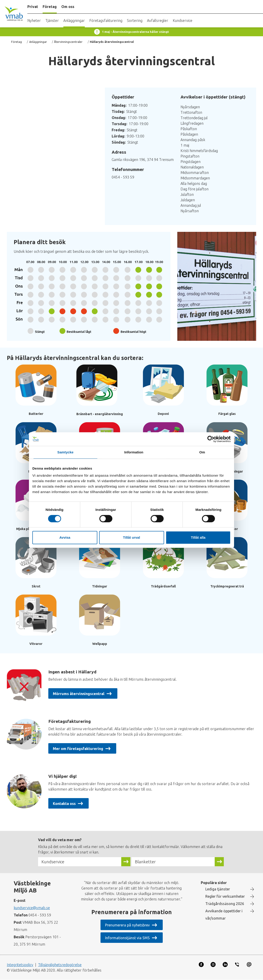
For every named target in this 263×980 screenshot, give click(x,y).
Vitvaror (36, 644)
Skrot (36, 586)
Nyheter (34, 21)
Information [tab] (134, 452)
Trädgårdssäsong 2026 (225, 904)
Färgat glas (227, 414)
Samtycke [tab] (66, 452)
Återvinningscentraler (68, 42)
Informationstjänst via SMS (127, 938)
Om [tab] (202, 452)
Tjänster (52, 21)
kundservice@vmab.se (32, 908)
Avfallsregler (158, 21)
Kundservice (183, 21)
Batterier (36, 414)
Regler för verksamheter (225, 896)
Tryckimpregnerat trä (227, 586)
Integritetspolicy (20, 965)
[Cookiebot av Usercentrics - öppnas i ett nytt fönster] (211, 439)
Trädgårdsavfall (163, 586)
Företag (17, 42)
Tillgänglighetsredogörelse (60, 965)
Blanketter (145, 862)
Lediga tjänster (218, 889)
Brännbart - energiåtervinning (100, 414)
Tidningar (100, 586)
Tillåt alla (198, 537)
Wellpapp (100, 644)
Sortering (135, 21)
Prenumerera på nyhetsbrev (127, 925)
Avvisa (65, 537)
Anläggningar (74, 21)
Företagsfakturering (106, 21)
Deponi (163, 414)
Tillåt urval (132, 537)
